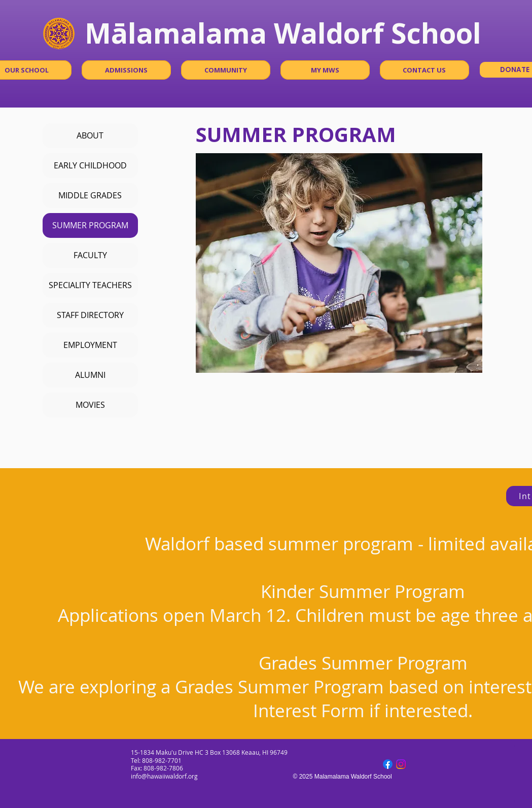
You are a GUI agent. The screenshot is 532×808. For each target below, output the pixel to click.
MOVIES (90, 405)
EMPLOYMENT (90, 345)
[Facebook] (388, 764)
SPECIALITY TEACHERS (90, 285)
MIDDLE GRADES (90, 195)
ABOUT (90, 135)
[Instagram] (401, 764)
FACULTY (90, 255)
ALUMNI (90, 375)
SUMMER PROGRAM (90, 225)
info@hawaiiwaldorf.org (164, 776)
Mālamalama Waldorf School (283, 33)
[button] (126, 70)
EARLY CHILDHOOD (90, 165)
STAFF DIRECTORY (90, 315)
